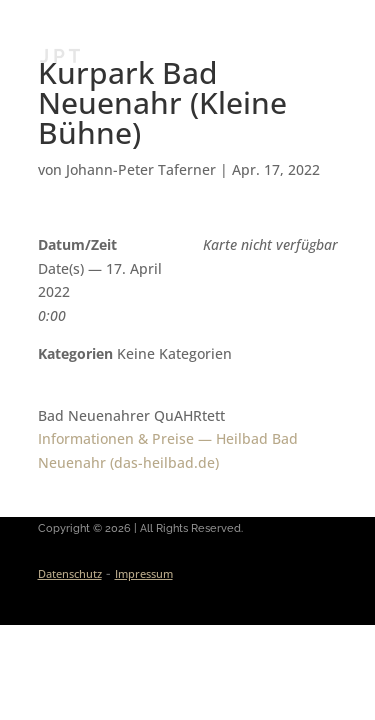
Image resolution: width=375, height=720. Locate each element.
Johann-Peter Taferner (141, 169)
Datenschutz (70, 573)
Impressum (144, 573)
